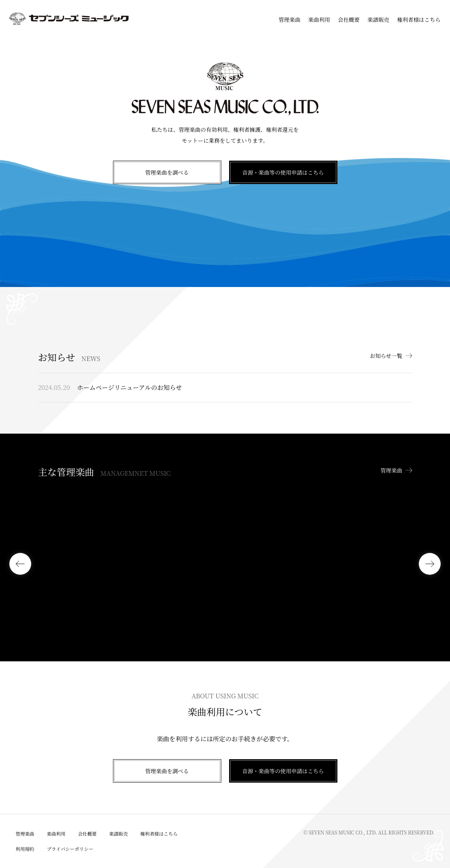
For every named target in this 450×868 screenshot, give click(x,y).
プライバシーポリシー (70, 849)
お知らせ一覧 (386, 356)
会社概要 (349, 19)
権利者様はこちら (419, 19)
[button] (20, 564)
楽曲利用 (319, 19)
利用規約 (25, 849)
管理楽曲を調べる (167, 172)
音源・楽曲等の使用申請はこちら (283, 172)
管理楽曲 (289, 19)
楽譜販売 (378, 19)
